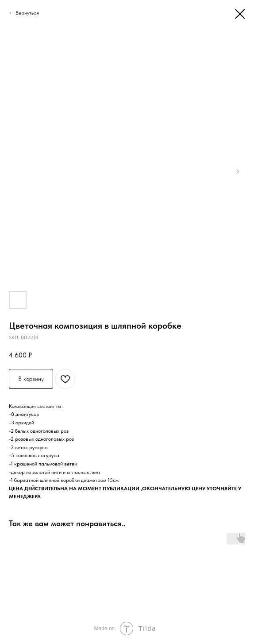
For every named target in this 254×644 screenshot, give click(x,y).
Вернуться (27, 13)
